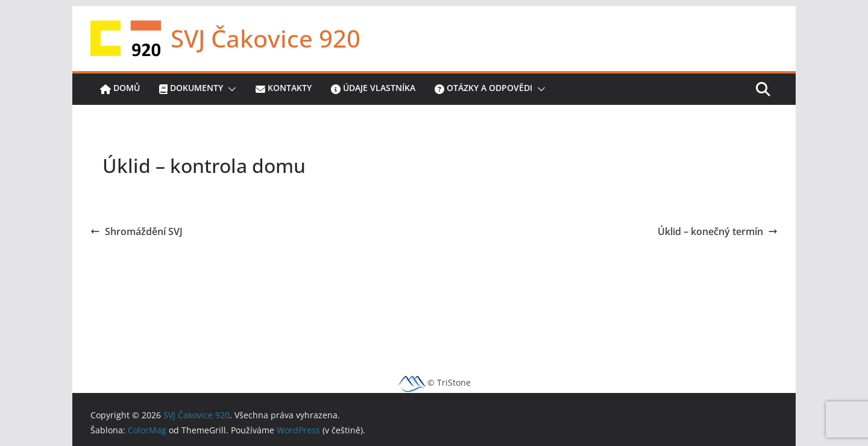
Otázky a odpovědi (483, 89)
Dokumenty (191, 89)
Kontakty (284, 89)
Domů (120, 89)
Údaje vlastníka (373, 89)
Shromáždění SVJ (137, 231)
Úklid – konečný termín (718, 231)
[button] (230, 89)
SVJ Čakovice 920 (266, 38)
